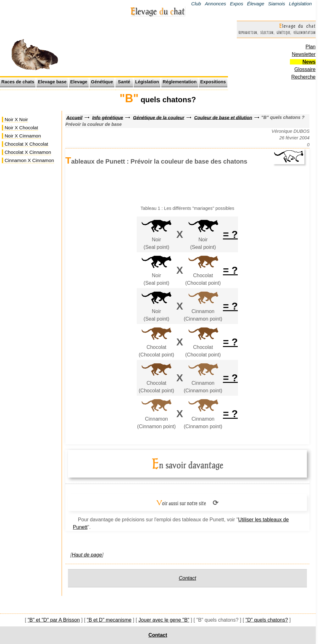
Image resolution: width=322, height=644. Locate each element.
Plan (310, 47)
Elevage (79, 82)
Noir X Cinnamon (23, 136)
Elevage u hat (158, 11)
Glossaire (305, 69)
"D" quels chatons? (267, 620)
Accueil (74, 117)
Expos (236, 4)
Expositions (213, 82)
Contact (188, 578)
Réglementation (180, 82)
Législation (300, 4)
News (309, 62)
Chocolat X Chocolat (26, 144)
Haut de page (87, 555)
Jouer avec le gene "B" (164, 620)
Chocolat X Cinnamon (28, 152)
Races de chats (18, 82)
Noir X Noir (16, 119)
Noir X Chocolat (21, 128)
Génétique (102, 82)
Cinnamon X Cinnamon (29, 160)
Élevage (256, 4)
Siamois (277, 4)
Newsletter (304, 54)
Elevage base (52, 82)
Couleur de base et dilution (223, 117)
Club (196, 4)
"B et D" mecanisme (109, 620)
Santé (124, 82)
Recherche (303, 77)
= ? (230, 234)
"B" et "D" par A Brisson (54, 620)
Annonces (215, 4)
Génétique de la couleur (159, 117)
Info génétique (108, 117)
